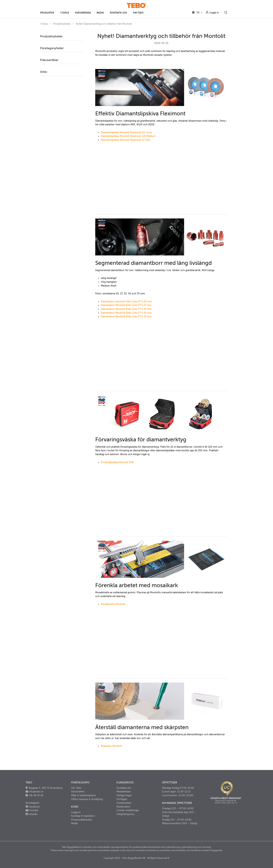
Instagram (33, 803)
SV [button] (195, 13)
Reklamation (123, 807)
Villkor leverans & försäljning (87, 799)
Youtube (32, 810)
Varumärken (78, 792)
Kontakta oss (124, 788)
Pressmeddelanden (82, 820)
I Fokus (44, 24)
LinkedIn (32, 814)
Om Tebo (76, 788)
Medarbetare (124, 792)
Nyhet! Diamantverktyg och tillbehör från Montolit (104, 24)
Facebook (33, 807)
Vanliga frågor (124, 795)
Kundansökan (124, 803)
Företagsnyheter (52, 48)
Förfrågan (122, 799)
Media (74, 823)
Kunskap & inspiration (83, 816)
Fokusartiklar (49, 60)
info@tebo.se (36, 792)
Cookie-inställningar (128, 810)
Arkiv (44, 72)
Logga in (212, 12)
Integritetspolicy (126, 814)
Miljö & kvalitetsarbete (83, 795)
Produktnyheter (62, 24)
